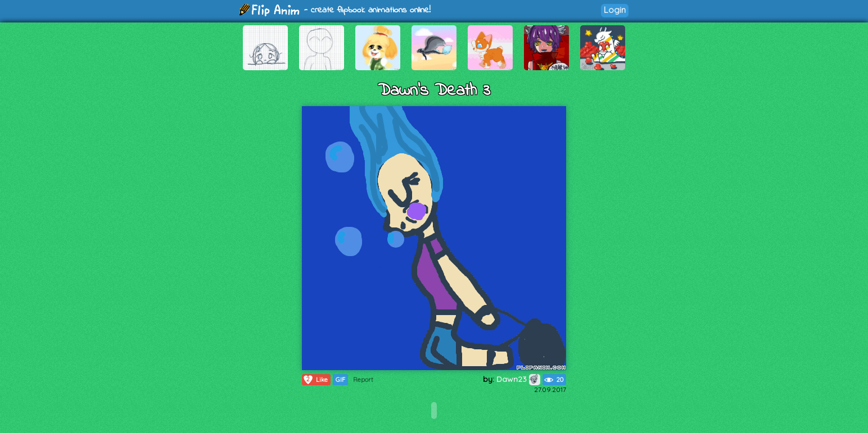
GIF (340, 380)
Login (615, 10)
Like (315, 380)
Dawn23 (518, 379)
